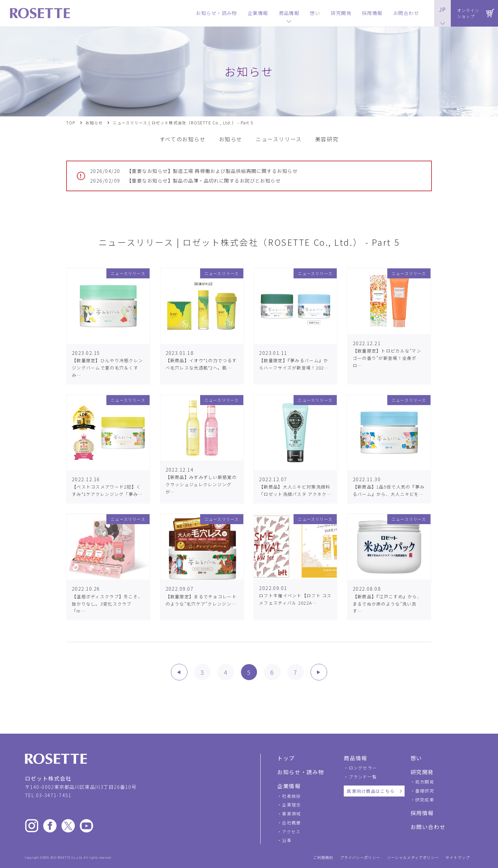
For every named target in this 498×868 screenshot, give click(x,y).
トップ (286, 758)
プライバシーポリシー (360, 858)
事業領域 (291, 814)
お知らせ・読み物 (301, 772)
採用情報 (422, 813)
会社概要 (291, 823)
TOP (71, 123)
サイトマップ (458, 858)
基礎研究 (425, 791)
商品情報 (355, 758)
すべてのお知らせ (183, 139)
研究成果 (425, 800)
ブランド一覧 (363, 777)
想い (416, 758)
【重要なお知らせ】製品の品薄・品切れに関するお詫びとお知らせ (185, 181)
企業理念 (291, 805)
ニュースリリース (279, 139)
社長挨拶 (291, 796)
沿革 (287, 840)
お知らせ (94, 123)
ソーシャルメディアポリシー (413, 858)
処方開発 (425, 782)
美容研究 (327, 139)
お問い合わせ (428, 827)
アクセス (291, 832)
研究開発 (422, 772)
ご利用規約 (323, 858)
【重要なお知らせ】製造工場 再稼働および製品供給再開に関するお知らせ (194, 171)
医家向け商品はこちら (371, 791)
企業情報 (289, 786)
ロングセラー (363, 768)
